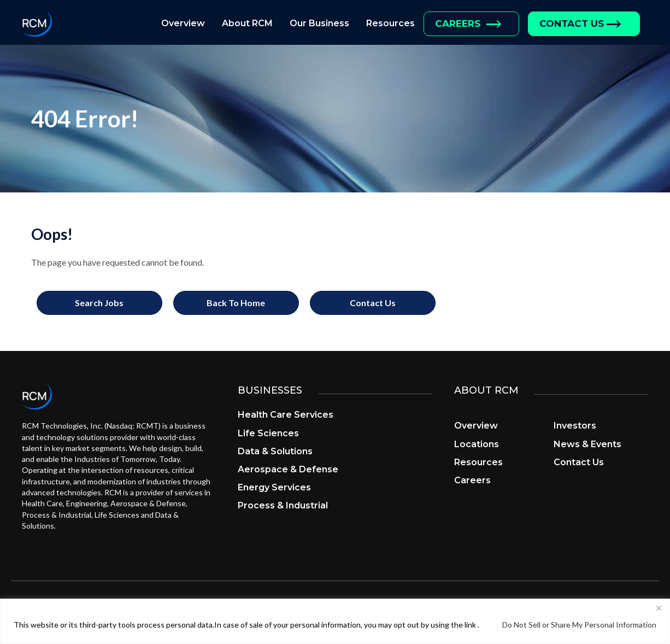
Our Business (319, 23)
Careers (458, 24)
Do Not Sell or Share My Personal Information (579, 625)
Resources (390, 23)
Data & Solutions (275, 451)
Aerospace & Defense (288, 469)
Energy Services (274, 487)
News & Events (587, 444)
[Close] (659, 608)
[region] (335, 621)
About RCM (247, 23)
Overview (183, 23)
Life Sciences (268, 433)
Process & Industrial (283, 505)
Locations (477, 444)
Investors (575, 426)
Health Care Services (286, 415)
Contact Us (572, 24)
